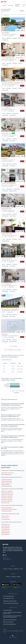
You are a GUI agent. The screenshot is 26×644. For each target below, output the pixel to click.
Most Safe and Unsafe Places (10, 620)
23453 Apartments (6, 526)
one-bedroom (15, 428)
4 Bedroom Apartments (7, 483)
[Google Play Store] (17, 586)
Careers (4, 5)
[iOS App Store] (6, 586)
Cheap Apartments (6, 503)
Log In (24, 5)
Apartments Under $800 (7, 498)
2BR (4, 369)
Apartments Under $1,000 (7, 494)
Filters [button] (22, 11)
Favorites (11, 5)
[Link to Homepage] (4, 2)
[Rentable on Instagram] (6, 556)
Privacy (22, 631)
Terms (9, 631)
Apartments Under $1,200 (7, 493)
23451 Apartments (6, 529)
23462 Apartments (6, 524)
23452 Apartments (6, 528)
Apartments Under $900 (7, 496)
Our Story (5, 569)
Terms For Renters (15, 631)
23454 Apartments (6, 533)
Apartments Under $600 (7, 491)
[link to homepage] (13, 544)
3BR (4, 372)
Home (6, 350)
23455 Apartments (6, 531)
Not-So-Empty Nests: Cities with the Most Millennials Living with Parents (12, 616)
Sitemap (18, 577)
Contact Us (8, 577)
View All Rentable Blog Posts (9, 624)
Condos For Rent (5, 518)
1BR (4, 366)
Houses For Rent (5, 516)
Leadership (16, 569)
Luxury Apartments (6, 519)
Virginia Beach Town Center (8, 473)
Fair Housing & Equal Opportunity (11, 603)
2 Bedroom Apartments (7, 480)
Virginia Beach (11, 350)
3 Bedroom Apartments (7, 481)
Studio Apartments (6, 484)
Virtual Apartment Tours (9, 598)
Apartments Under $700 (7, 499)
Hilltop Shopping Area (6, 474)
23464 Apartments (6, 534)
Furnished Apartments (6, 511)
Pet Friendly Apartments (7, 508)
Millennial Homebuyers (8, 622)
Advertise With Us (18, 5)
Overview (10, 569)
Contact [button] (22, 36)
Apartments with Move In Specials (9, 509)
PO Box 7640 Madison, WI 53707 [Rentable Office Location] (7, 559)
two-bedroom (16, 440)
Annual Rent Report (8, 610)
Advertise (14, 577)
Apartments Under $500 (7, 501)
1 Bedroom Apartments (7, 486)
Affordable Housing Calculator (10, 601)
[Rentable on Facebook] (4, 556)
